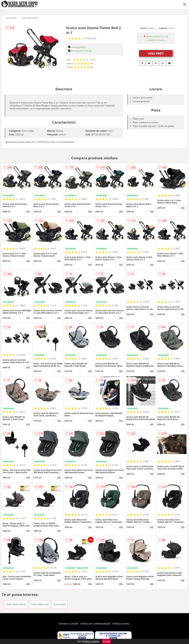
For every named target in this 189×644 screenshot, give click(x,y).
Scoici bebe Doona (30, 18)
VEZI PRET (156, 53)
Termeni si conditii (68, 624)
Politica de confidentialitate (96, 624)
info (28, 211)
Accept (106, 641)
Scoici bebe (11, 18)
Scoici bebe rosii (40, 604)
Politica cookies (121, 624)
